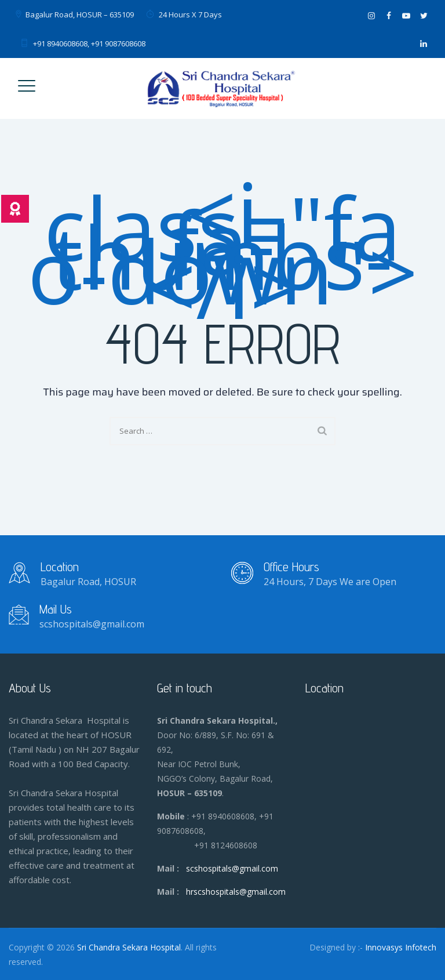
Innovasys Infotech (401, 947)
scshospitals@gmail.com (232, 868)
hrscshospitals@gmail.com (236, 892)
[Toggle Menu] (27, 92)
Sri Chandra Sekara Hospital (129, 947)
